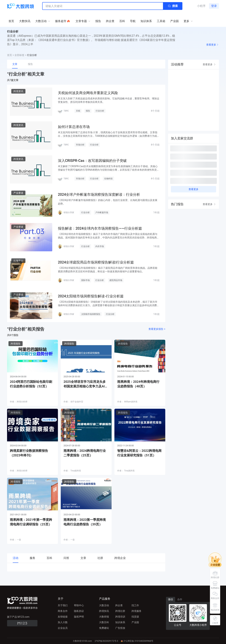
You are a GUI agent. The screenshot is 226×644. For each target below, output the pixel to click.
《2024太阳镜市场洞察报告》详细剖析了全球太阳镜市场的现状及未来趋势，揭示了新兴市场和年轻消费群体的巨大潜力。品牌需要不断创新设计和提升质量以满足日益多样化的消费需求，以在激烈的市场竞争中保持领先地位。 (109, 304)
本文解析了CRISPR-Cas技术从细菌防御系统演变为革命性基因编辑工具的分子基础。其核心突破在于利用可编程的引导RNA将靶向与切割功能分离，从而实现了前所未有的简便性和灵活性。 (109, 168)
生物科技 (108, 179)
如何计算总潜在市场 (74, 127)
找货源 (135, 617)
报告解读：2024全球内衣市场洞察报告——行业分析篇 (100, 228)
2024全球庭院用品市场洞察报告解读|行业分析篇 (96, 262)
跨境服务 (136, 611)
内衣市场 (100, 246)
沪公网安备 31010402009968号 (137, 641)
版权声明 (79, 617)
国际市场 (85, 280)
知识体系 (120, 622)
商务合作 (63, 611)
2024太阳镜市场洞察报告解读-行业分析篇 (91, 296)
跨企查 (119, 605)
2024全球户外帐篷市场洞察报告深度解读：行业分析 (99, 194)
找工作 (135, 605)
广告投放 (120, 628)
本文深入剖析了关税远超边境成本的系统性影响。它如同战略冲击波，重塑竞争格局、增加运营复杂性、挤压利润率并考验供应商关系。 (109, 100)
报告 (30, 64)
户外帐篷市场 (102, 212)
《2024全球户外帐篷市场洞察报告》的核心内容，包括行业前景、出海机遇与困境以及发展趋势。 (108, 202)
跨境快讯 (104, 611)
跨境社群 (120, 611)
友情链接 (63, 617)
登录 (214, 6)
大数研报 (104, 617)
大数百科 (104, 622)
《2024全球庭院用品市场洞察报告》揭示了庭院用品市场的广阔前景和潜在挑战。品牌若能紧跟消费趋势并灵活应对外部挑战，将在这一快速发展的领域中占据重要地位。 (108, 270)
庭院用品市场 (116, 280)
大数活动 (104, 605)
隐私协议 (79, 611)
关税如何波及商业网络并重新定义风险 (88, 93)
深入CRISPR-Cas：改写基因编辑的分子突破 (92, 161)
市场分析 (80, 145)
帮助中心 (79, 605)
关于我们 (63, 605)
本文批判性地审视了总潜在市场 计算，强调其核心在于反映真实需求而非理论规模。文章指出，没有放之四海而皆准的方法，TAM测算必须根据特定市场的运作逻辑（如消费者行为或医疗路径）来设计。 (109, 134)
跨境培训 (120, 617)
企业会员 (63, 628)
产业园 (135, 622)
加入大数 (63, 622)
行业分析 (100, 111)
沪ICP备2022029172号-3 (106, 641)
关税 (78, 111)
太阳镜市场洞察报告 (91, 314)
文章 (15, 64)
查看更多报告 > (157, 329)
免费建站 (104, 628)
